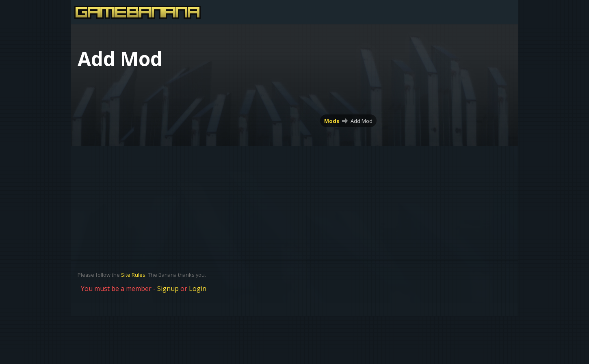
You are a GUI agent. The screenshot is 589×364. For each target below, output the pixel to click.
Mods (332, 121)
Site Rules (133, 275)
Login (198, 289)
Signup (168, 289)
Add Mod (362, 121)
